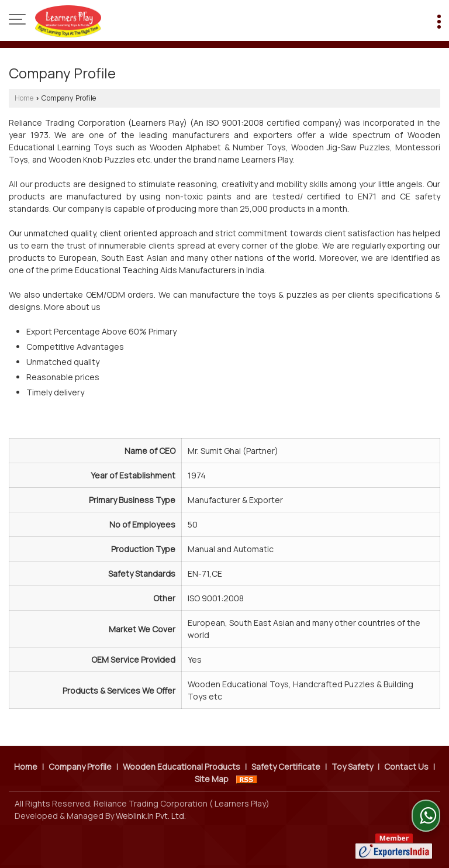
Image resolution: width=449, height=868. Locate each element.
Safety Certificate (286, 767)
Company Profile (80, 767)
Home (24, 98)
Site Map (212, 779)
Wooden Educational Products (182, 767)
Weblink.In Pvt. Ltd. (151, 816)
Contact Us (406, 767)
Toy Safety (352, 767)
